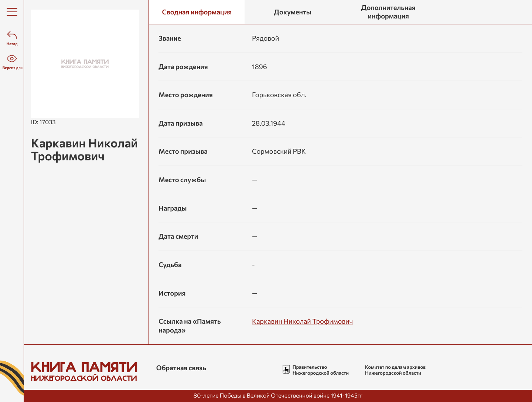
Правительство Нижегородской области (322, 370)
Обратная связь (183, 368)
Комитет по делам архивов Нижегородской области (396, 370)
